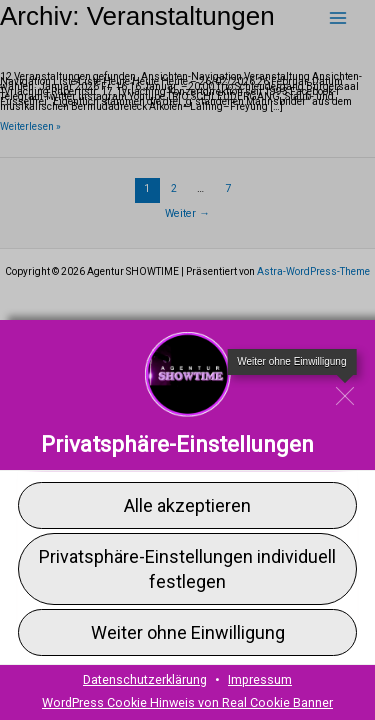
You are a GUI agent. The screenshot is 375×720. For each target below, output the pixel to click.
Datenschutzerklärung (145, 679)
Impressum (260, 679)
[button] (187, 504)
